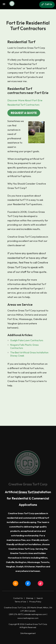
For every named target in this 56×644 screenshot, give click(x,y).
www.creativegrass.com (28, 618)
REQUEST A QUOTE (24, 113)
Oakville (10, 562)
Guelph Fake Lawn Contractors (27, 340)
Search (40, 598)
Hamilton (41, 566)
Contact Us (18, 598)
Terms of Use (20, 602)
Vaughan (11, 566)
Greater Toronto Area (22, 553)
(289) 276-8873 (16, 614)
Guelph (20, 566)
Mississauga (34, 562)
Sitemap (30, 598)
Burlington (21, 562)
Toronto (45, 562)
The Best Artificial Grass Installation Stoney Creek (29, 354)
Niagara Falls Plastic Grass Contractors (24, 346)
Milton (44, 558)
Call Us (47, 4)
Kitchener (30, 566)
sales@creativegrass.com (35, 614)
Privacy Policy (35, 602)
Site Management (28, 633)
